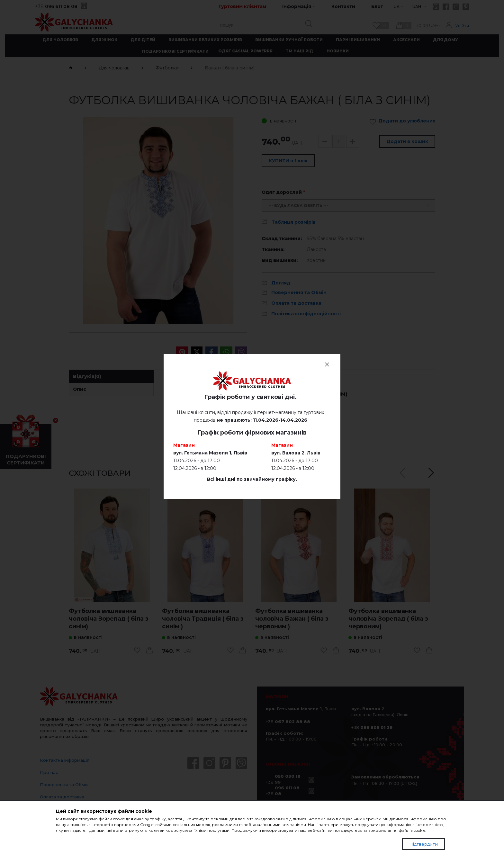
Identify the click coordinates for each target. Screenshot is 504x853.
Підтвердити (423, 844)
